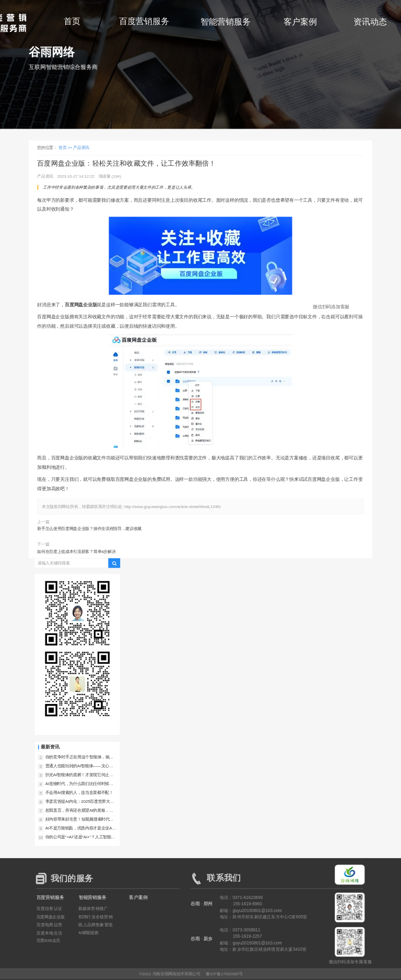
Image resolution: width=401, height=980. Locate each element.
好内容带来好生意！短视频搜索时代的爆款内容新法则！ (80, 820)
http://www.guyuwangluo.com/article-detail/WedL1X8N (172, 507)
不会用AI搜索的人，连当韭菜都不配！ (79, 793)
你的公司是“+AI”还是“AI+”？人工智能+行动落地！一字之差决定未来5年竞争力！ (80, 837)
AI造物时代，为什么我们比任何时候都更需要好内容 (79, 784)
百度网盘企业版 (51, 916)
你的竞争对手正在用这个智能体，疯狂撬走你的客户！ (80, 757)
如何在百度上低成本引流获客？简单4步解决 (76, 552)
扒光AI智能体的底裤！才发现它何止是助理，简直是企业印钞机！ (79, 775)
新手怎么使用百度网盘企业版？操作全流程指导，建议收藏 (89, 529)
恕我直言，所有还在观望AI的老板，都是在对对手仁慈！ (79, 811)
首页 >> (66, 148)
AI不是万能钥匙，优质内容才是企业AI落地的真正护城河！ (79, 828)
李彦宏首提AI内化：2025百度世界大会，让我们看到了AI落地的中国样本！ (79, 802)
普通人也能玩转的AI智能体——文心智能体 (79, 766)
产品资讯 (81, 148)
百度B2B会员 (48, 941)
